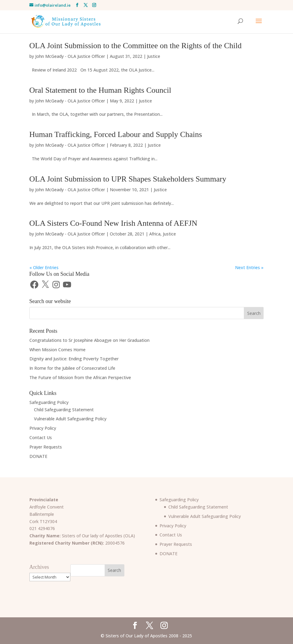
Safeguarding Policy (49, 402)
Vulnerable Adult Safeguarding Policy (70, 419)
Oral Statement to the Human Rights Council (100, 90)
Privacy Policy (43, 428)
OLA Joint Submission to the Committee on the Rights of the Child (136, 46)
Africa (155, 234)
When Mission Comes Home (57, 350)
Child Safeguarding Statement (64, 410)
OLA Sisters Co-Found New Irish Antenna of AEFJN (113, 223)
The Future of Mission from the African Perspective (80, 377)
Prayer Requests (46, 447)
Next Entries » (249, 267)
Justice (154, 56)
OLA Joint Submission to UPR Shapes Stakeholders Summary (128, 179)
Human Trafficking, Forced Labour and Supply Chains (116, 134)
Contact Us (41, 437)
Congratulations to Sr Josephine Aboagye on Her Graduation (89, 340)
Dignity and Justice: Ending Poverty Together (74, 359)
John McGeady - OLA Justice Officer (70, 56)
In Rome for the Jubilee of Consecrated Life (72, 368)
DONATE (38, 456)
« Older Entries (44, 267)
